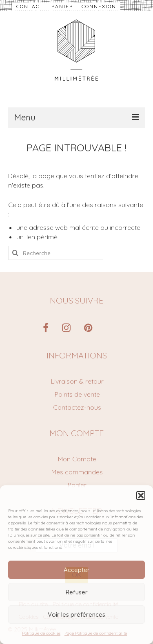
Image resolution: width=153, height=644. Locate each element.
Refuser (77, 592)
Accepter (77, 570)
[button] (141, 496)
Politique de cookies (41, 633)
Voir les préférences (76, 615)
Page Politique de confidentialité (96, 633)
